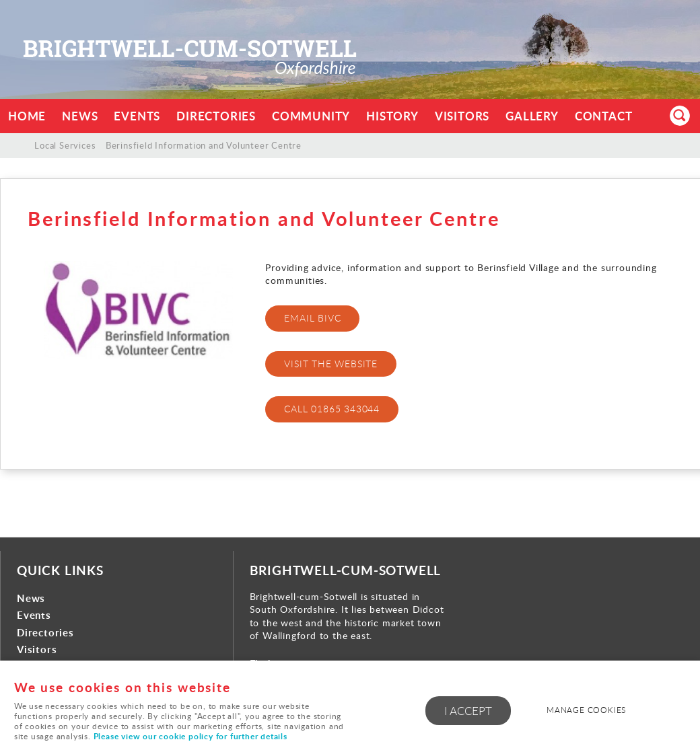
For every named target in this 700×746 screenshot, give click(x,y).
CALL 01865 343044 (332, 409)
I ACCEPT (468, 711)
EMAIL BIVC (312, 318)
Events (137, 116)
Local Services (65, 145)
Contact (604, 116)
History (392, 116)
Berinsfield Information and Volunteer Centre (204, 145)
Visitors (462, 116)
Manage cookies (586, 710)
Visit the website (331, 364)
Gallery (532, 116)
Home (27, 116)
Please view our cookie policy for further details (190, 736)
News (80, 116)
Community (311, 116)
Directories (216, 116)
